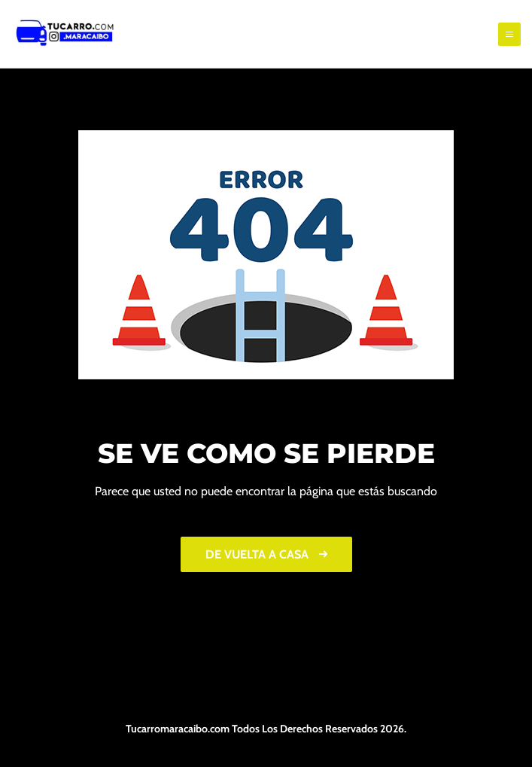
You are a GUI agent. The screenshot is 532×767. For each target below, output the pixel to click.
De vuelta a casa (266, 554)
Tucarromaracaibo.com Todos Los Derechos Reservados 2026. (266, 729)
